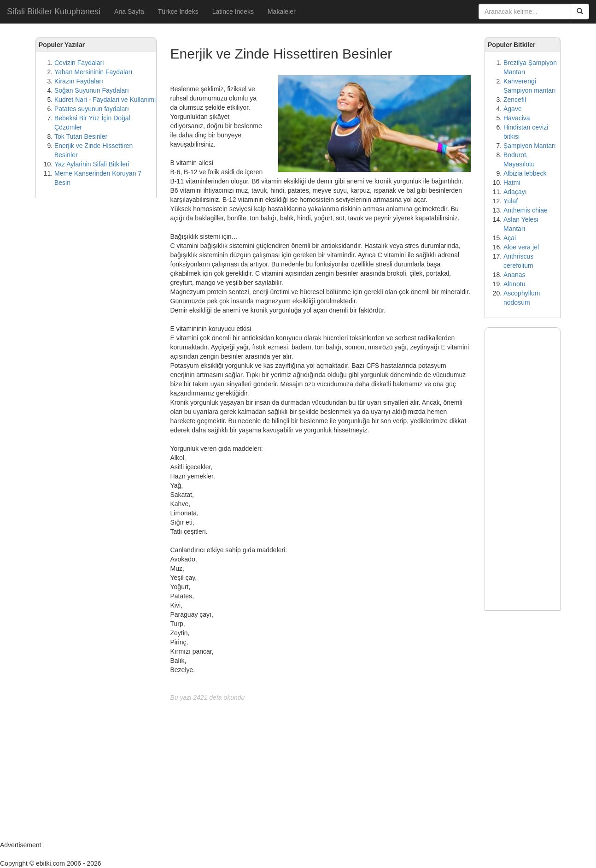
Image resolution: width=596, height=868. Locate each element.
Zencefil (515, 100)
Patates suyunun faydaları (92, 109)
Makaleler (282, 12)
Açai (510, 238)
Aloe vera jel (521, 247)
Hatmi (512, 183)
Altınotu (514, 284)
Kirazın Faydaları (79, 81)
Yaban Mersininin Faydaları (93, 72)
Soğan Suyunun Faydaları (92, 90)
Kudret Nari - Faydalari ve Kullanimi (105, 100)
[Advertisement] (96, 346)
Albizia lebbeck (525, 173)
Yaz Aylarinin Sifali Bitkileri (92, 164)
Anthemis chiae (526, 210)
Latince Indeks (233, 12)
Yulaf (511, 201)
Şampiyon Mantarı (530, 146)
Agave (513, 109)
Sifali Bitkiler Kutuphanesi (54, 12)
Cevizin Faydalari (79, 63)
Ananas (514, 275)
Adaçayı (515, 192)
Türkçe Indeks (178, 12)
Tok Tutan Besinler (81, 136)
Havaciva (517, 118)
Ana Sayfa (129, 12)
